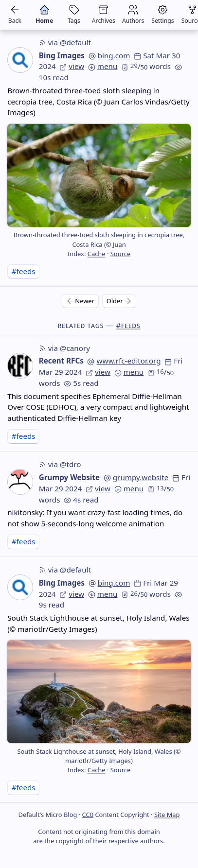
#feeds (24, 271)
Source (120, 254)
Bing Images (62, 55)
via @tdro (60, 464)
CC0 (88, 815)
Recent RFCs (61, 361)
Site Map (167, 815)
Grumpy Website (69, 477)
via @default (65, 42)
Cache (97, 254)
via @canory (64, 348)
